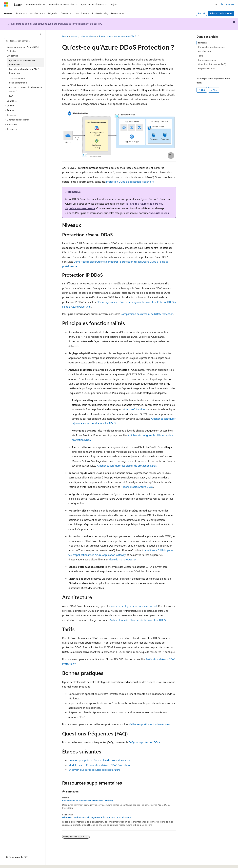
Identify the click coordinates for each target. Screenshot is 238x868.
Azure (74, 36)
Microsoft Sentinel (135, 409)
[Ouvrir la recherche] (216, 4)
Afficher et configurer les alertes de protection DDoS (127, 465)
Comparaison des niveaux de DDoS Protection (147, 314)
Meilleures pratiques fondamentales (149, 724)
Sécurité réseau (160, 213)
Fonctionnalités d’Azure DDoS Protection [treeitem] (24, 71)
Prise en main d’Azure (221, 13)
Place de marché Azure (122, 559)
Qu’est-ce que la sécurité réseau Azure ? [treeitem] (26, 89)
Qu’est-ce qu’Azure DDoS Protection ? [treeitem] (22, 62)
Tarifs (201, 56)
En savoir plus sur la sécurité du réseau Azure (94, 770)
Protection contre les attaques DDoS (118, 36)
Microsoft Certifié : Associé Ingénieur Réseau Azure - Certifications (97, 817)
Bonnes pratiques (207, 60)
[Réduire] (40, 34)
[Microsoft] (6, 4)
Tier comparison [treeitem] (17, 78)
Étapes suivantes (207, 69)
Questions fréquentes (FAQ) (212, 64)
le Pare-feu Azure (136, 204)
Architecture (204, 51)
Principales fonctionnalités (211, 47)
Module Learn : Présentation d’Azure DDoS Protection (99, 765)
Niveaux (202, 43)
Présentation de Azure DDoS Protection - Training (88, 801)
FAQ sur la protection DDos (145, 742)
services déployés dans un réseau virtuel (134, 606)
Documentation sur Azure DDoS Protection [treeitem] (23, 49)
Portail (202, 13)
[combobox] (23, 41)
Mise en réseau (88, 36)
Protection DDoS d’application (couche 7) (130, 182)
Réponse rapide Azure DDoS (137, 487)
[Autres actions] (173, 37)
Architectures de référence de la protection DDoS (138, 620)
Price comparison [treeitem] (18, 83)
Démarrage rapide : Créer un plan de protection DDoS (99, 760)
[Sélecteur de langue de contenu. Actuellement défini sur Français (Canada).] (16, 863)
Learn (65, 36)
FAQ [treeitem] (11, 96)
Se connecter (227, 4)
